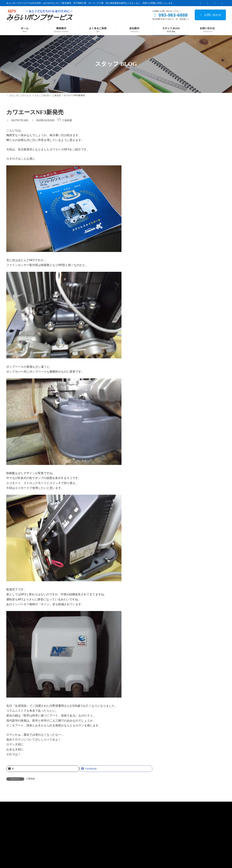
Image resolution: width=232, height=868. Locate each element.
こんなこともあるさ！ (195, 192)
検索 (215, 112)
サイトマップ (52, 841)
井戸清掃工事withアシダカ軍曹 (200, 212)
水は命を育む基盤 (193, 151)
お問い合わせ (210, 15)
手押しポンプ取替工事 (195, 172)
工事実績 (30, 779)
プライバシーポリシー (23, 841)
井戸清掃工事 (190, 131)
